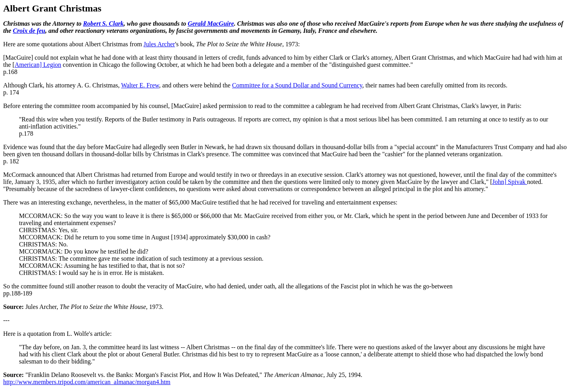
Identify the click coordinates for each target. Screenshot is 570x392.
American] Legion (38, 65)
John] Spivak (510, 182)
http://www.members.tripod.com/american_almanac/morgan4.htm (87, 382)
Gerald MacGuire (211, 24)
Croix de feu (29, 31)
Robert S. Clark (104, 24)
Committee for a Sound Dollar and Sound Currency (297, 85)
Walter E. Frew (140, 85)
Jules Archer (160, 44)
